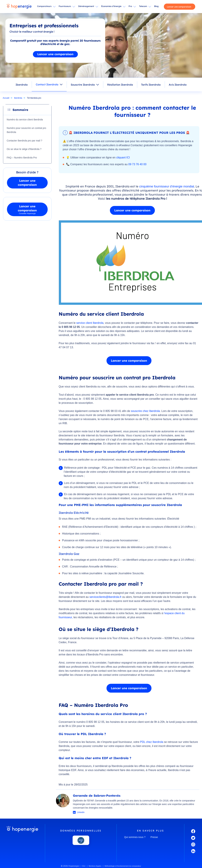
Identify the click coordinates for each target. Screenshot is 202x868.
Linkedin (81, 812)
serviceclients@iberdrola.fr (105, 597)
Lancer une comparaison (179, 7)
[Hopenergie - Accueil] (19, 7)
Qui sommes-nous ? (135, 837)
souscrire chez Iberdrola (145, 411)
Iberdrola (22, 85)
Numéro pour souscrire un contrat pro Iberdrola (27, 130)
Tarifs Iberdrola (151, 85)
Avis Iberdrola (178, 85)
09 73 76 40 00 (137, 164)
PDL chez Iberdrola (152, 742)
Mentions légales (95, 866)
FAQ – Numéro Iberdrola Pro (22, 158)
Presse (154, 837)
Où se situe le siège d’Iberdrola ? (24, 149)
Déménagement (86, 6)
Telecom (143, 6)
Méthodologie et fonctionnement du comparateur (123, 866)
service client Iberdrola (90, 323)
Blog (156, 6)
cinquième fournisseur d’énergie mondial (167, 186)
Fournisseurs (65, 6)
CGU (83, 866)
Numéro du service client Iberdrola (25, 120)
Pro (130, 6)
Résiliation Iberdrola (120, 85)
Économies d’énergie (111, 6)
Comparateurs (44, 6)
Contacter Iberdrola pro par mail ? (25, 141)
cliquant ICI (123, 157)
